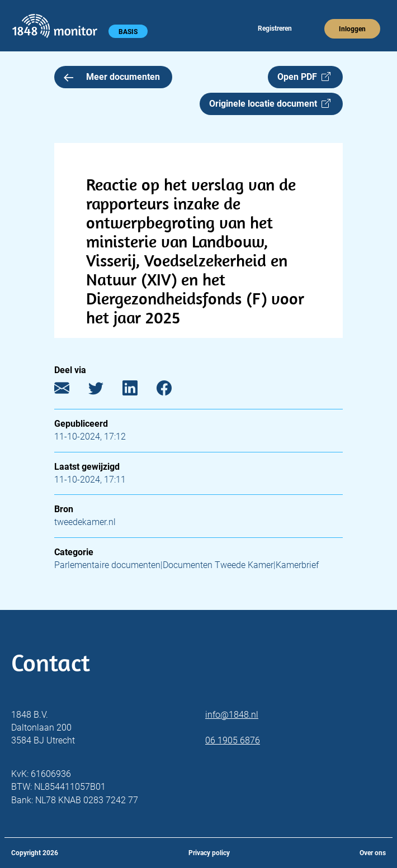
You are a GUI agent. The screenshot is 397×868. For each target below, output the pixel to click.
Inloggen (352, 29)
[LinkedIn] (138, 391)
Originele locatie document (270, 104)
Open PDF (304, 77)
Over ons (373, 853)
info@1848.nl (232, 715)
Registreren (275, 28)
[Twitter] (104, 391)
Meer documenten (112, 77)
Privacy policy (209, 853)
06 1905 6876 (233, 740)
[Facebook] (172, 391)
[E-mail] (70, 391)
